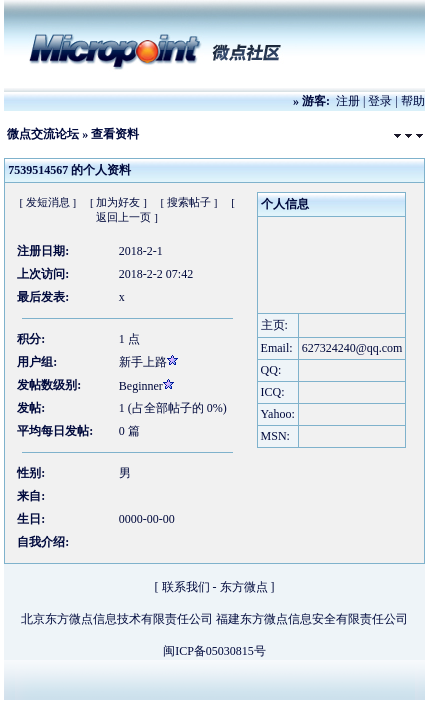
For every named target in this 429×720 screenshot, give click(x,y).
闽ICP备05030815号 (214, 651)
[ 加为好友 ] (118, 202)
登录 (380, 101)
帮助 (413, 101)
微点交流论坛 (43, 134)
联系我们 (186, 587)
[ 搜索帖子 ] (189, 202)
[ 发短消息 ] (47, 202)
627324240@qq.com (352, 348)
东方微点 (244, 587)
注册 (348, 101)
